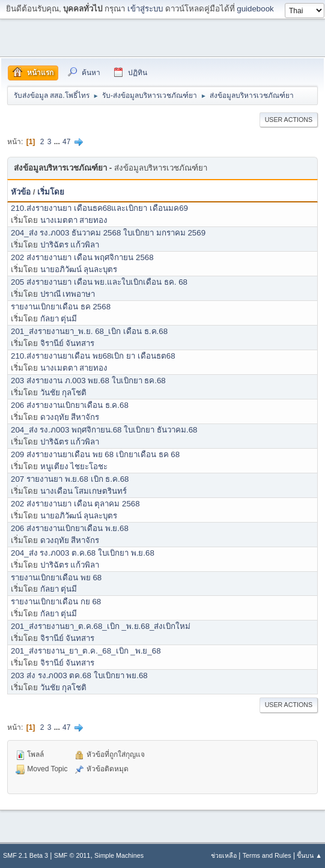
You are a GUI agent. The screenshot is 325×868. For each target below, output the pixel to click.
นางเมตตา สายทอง (74, 220)
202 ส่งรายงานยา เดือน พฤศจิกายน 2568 (82, 257)
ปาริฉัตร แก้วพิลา (70, 245)
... (58, 142)
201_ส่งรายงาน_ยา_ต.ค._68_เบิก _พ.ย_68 (86, 651)
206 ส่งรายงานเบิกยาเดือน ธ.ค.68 (70, 405)
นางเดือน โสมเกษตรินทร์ (84, 491)
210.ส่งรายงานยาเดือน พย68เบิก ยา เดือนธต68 (93, 356)
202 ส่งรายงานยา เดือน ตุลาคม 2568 (75, 504)
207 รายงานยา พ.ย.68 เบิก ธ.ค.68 (70, 479)
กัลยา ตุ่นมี (59, 319)
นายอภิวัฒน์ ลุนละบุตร (79, 269)
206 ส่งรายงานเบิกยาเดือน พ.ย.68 (70, 528)
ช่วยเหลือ (224, 855)
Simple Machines (119, 855)
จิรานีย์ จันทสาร (68, 343)
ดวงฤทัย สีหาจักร (70, 417)
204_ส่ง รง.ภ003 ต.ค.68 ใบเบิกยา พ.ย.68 (83, 553)
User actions (289, 120)
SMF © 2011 (72, 855)
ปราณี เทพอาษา (68, 294)
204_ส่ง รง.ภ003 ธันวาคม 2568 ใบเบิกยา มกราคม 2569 (108, 233)
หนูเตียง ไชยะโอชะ (74, 466)
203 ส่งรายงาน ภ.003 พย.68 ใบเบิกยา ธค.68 (88, 381)
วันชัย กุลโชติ (64, 393)
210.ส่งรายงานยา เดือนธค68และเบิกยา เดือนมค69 (99, 208)
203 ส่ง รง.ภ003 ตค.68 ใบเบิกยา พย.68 (79, 675)
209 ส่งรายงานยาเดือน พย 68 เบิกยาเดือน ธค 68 (95, 454)
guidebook (255, 9)
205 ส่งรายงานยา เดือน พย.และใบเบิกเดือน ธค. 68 (99, 282)
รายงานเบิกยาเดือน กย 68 (56, 602)
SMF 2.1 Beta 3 (26, 855)
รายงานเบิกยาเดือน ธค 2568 (61, 307)
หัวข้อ (21, 192)
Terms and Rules (267, 855)
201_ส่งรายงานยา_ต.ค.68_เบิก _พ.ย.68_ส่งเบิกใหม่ (101, 626)
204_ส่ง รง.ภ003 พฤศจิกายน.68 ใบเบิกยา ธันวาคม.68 (104, 430)
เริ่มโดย (51, 192)
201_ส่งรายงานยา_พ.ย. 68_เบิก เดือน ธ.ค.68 (89, 331)
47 (66, 142)
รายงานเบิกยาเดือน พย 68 (56, 578)
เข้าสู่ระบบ (145, 9)
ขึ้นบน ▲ (309, 855)
